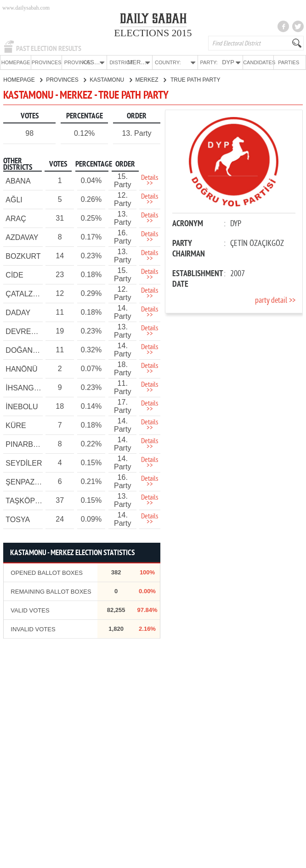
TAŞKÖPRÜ (25, 500)
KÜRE (16, 425)
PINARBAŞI (25, 444)
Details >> (150, 180)
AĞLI (14, 199)
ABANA (18, 181)
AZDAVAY (22, 237)
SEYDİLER (24, 463)
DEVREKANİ (27, 331)
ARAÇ (16, 218)
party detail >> (275, 300)
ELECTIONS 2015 (153, 33)
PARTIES (289, 62)
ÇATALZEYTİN (30, 293)
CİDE (14, 275)
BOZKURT (23, 256)
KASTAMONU (110, 79)
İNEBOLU (22, 406)
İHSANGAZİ (25, 387)
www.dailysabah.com (26, 8)
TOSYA (18, 519)
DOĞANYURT (29, 350)
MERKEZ (151, 79)
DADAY (18, 312)
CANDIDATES (258, 62)
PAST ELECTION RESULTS (49, 49)
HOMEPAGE (16, 62)
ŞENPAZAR (25, 481)
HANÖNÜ (21, 369)
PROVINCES (47, 62)
